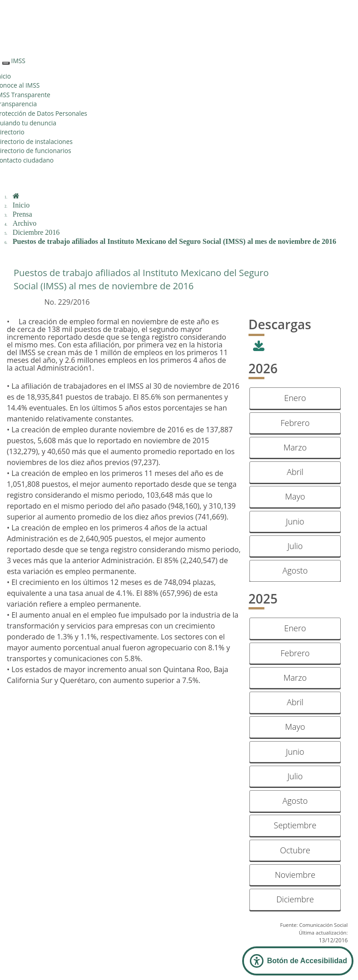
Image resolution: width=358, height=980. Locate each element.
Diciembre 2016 (36, 232)
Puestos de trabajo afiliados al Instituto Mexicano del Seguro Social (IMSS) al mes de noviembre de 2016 (174, 241)
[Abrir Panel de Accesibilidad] (298, 961)
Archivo (25, 223)
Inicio (21, 205)
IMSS (18, 61)
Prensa (22, 214)
